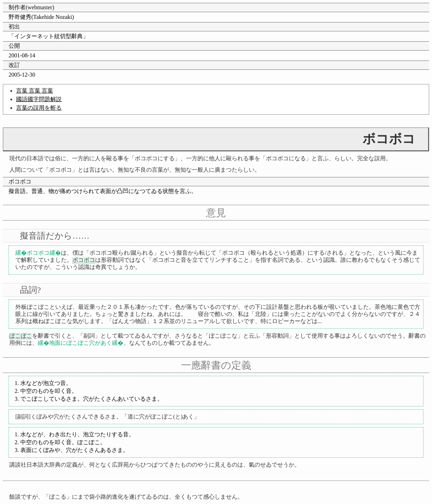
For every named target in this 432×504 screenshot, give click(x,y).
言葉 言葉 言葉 (35, 91)
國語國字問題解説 (39, 99)
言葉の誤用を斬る (39, 108)
